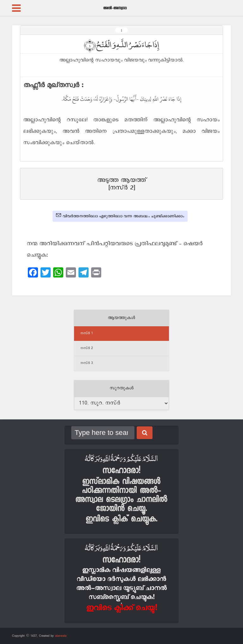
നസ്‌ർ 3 (87, 363)
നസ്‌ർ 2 (87, 348)
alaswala (61, 636)
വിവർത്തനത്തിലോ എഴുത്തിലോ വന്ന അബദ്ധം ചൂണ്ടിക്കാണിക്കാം (120, 216)
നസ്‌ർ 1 (87, 333)
